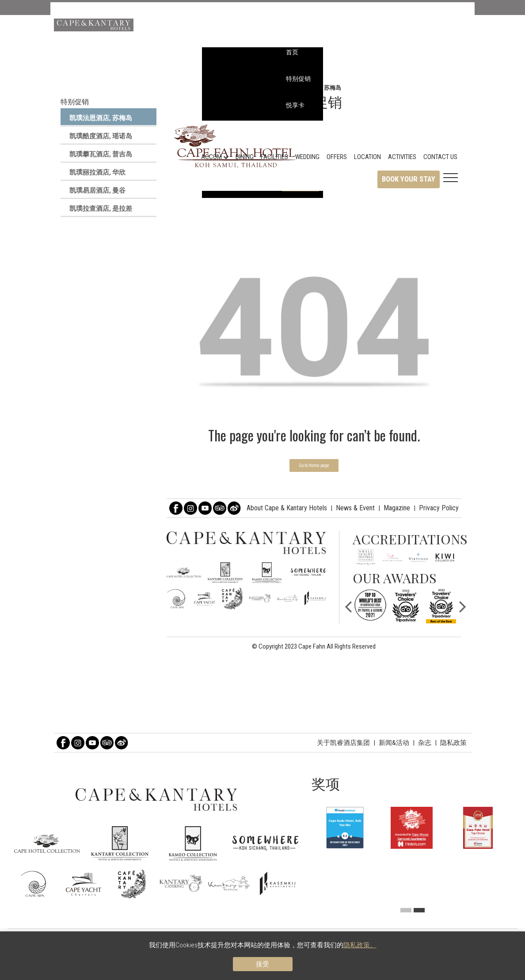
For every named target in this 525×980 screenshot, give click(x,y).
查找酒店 (444, 25)
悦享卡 (295, 105)
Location (367, 157)
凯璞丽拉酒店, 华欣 (97, 172)
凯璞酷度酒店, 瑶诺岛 (101, 136)
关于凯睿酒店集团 (343, 743)
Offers (337, 157)
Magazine (397, 508)
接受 (262, 964)
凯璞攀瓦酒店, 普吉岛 (101, 154)
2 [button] (419, 910)
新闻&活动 (394, 743)
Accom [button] (215, 157)
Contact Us (440, 157)
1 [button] (406, 910)
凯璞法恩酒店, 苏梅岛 (101, 118)
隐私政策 (453, 743)
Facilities (274, 157)
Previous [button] (348, 606)
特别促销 (298, 79)
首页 (292, 52)
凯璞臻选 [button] (444, 10)
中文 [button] (438, 40)
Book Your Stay (409, 179)
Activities (402, 157)
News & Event (355, 508)
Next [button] (463, 606)
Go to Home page (314, 465)
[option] (370, 605)
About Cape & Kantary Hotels (287, 508)
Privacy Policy (439, 508)
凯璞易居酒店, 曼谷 (97, 190)
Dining (245, 157)
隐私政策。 (360, 945)
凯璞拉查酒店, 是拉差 (101, 209)
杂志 (425, 743)
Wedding (307, 157)
